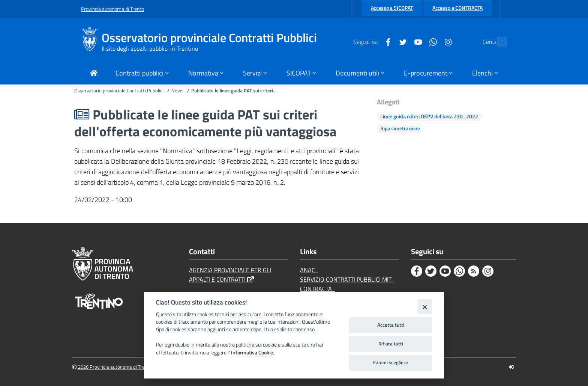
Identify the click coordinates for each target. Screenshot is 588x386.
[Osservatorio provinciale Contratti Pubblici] (91, 42)
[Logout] (511, 367)
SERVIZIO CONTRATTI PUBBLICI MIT (347, 279)
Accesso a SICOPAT (392, 8)
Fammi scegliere (391, 362)
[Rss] (474, 271)
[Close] (425, 307)
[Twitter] (387, 41)
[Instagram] (432, 41)
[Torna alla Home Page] (94, 74)
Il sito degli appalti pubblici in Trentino (150, 48)
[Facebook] (372, 41)
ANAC (309, 270)
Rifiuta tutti (391, 344)
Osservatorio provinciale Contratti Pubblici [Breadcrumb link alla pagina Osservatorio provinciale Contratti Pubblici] (119, 90)
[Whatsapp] (417, 41)
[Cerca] (498, 42)
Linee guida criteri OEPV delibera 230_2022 (429, 116)
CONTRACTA (317, 289)
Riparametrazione (400, 128)
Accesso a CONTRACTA (457, 8)
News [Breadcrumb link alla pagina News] (178, 90)
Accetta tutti (391, 325)
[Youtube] (402, 41)
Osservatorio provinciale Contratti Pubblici (209, 38)
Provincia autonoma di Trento (112, 9)
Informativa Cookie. (253, 353)
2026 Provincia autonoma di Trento (112, 367)
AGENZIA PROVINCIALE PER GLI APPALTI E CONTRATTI (230, 275)
